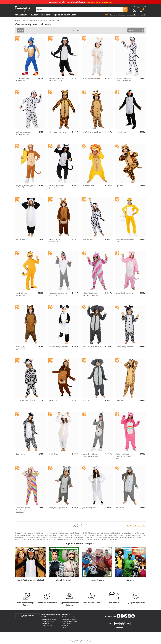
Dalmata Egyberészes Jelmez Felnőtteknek (24, 133)
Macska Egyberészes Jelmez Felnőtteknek (57, 187)
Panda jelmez (21, 239)
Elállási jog (65, 626)
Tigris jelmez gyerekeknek (58, 132)
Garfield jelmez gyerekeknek (22, 294)
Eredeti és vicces (97, 580)
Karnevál (130, 580)
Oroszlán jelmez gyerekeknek (88, 187)
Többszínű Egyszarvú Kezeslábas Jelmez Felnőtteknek (24, 510)
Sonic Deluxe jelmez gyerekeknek (23, 79)
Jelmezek (34, 15)
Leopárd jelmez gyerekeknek (22, 348)
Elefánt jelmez (88, 400)
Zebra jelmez (21, 454)
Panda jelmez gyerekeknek (59, 347)
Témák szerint (21, 15)
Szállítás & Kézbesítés (48, 621)
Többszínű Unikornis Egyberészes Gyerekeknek (92, 294)
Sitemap (65, 628)
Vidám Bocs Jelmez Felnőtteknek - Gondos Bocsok (124, 456)
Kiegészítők (46, 15)
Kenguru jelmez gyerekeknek (55, 240)
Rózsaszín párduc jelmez (124, 293)
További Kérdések (47, 626)
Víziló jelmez (120, 508)
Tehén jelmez (87, 239)
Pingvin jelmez (121, 132)
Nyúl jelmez (54, 454)
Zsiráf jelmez (120, 400)
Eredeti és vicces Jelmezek (37, 20)
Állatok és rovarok (64, 580)
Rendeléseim (45, 617)
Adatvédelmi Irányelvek (69, 621)
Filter (20, 30)
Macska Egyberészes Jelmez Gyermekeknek (57, 79)
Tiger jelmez (120, 186)
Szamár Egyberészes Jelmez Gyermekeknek (90, 455)
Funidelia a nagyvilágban (70, 617)
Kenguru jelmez (55, 400)
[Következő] (87, 525)
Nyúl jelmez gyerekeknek (91, 78)
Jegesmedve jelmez (89, 508)
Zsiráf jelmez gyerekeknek (92, 132)
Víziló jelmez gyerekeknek (58, 508)
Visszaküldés (45, 623)
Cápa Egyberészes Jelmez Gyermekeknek (58, 294)
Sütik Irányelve (67, 623)
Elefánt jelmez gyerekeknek (92, 347)
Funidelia (18, 20)
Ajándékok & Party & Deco (65, 15)
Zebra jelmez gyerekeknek (125, 347)
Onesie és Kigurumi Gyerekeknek (31, 580)
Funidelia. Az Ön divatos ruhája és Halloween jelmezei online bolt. (23, 9)
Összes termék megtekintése (136, 525)
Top (106, 15)
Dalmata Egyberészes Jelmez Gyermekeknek (123, 79)
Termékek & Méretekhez (49, 619)
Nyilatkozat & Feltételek (70, 619)
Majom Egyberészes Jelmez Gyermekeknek (26, 187)
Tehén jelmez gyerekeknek (26, 400)
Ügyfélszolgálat (28, 616)
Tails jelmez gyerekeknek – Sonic (125, 240)
